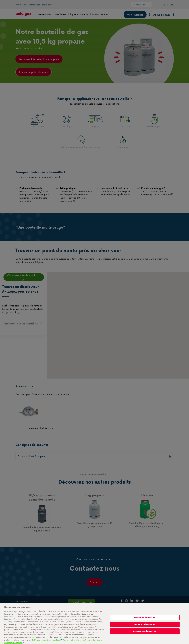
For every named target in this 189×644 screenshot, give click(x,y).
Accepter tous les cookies (145, 634)
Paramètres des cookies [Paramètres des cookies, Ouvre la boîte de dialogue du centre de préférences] (145, 620)
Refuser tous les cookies (145, 627)
